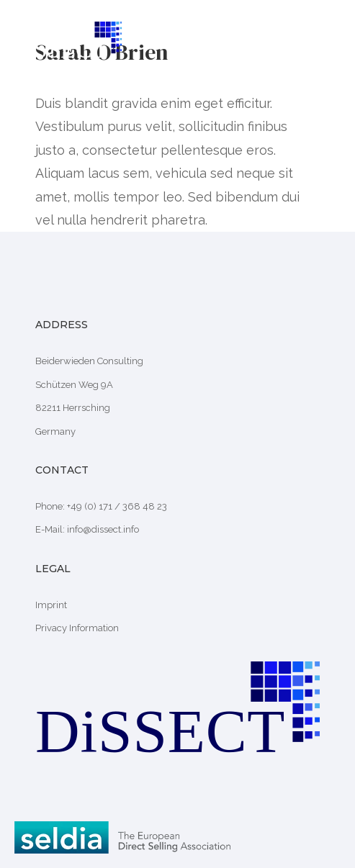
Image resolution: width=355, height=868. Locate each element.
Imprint (51, 605)
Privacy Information (77, 628)
